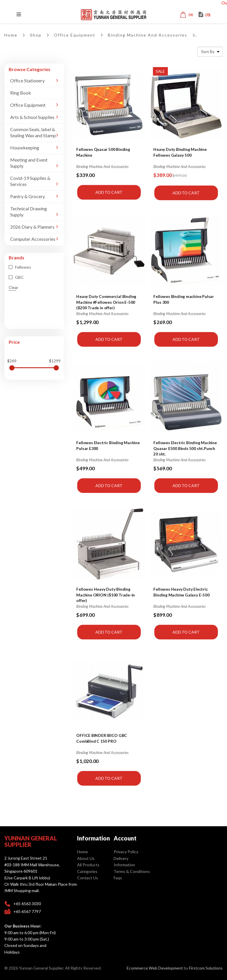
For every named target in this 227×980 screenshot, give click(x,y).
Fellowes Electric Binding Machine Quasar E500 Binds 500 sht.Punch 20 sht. (185, 448)
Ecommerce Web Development (155, 968)
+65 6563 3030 (27, 904)
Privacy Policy (126, 852)
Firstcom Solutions (206, 968)
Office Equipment (75, 35)
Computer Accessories (33, 239)
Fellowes (20, 267)
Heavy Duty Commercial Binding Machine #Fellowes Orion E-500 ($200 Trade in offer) (106, 302)
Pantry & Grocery (28, 196)
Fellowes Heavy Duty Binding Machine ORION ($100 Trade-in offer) (106, 595)
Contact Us (88, 878)
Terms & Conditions (132, 871)
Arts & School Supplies (32, 117)
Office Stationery (27, 81)
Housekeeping (25, 148)
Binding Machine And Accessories (148, 35)
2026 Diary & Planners (32, 227)
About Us (86, 858)
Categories (87, 871)
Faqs (118, 878)
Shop (36, 35)
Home (11, 35)
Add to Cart (109, 192)
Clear (13, 287)
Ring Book (21, 93)
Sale (160, 71)
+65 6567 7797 (27, 911)
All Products (88, 865)
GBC (16, 277)
